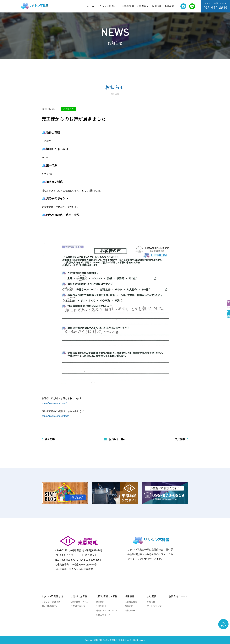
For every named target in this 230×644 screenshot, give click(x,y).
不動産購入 (143, 6)
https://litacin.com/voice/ (54, 403)
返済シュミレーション (106, 611)
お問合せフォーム (178, 596)
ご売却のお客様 (79, 596)
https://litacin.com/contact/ (55, 416)
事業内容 (151, 602)
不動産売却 (128, 6)
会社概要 (169, 6)
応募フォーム (131, 611)
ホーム (91, 6)
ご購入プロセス (103, 615)
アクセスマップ (154, 606)
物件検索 (100, 602)
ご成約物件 (101, 606)
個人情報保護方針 (50, 606)
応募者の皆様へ (132, 602)
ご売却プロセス (78, 606)
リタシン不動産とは (108, 6)
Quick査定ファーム (80, 602)
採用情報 (157, 6)
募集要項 (129, 606)
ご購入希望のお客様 (107, 596)
